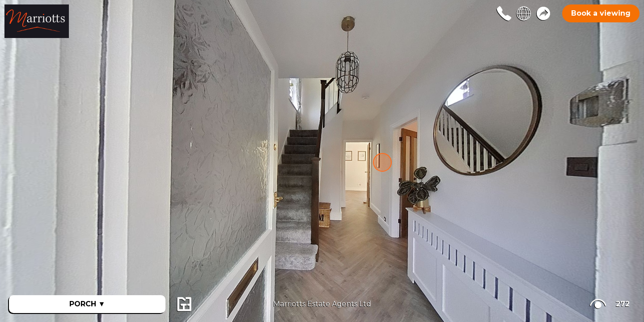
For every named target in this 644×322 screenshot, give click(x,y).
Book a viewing (601, 13)
